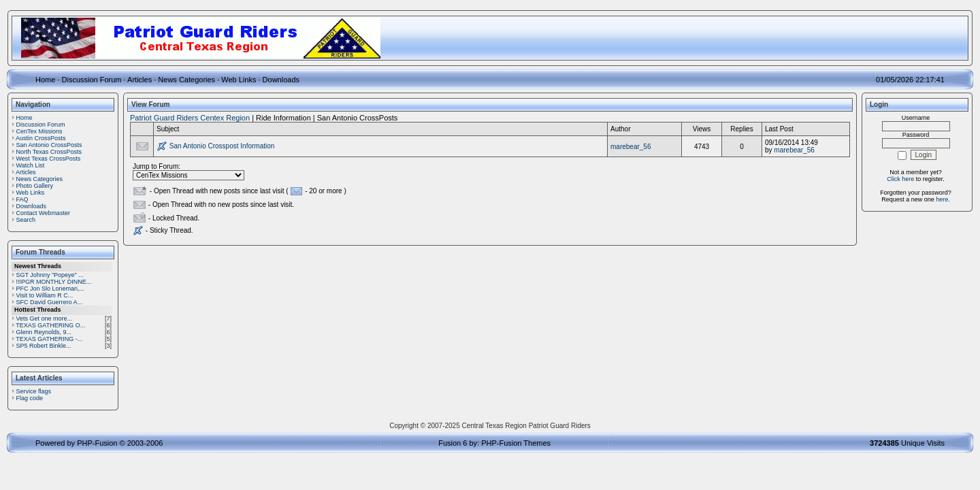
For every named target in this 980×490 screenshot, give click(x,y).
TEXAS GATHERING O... (50, 325)
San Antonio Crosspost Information (222, 146)
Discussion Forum (92, 80)
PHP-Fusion (97, 443)
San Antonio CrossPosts (49, 145)
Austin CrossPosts (41, 138)
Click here (900, 179)
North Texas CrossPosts (49, 152)
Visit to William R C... (45, 295)
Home (45, 80)
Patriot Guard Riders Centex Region (190, 118)
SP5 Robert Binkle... (44, 346)
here (942, 199)
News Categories (186, 80)
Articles (140, 80)
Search (26, 220)
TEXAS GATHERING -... (49, 339)
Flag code (30, 398)
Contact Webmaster (43, 213)
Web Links (239, 80)
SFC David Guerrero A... (50, 302)
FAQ (22, 199)
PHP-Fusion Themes (516, 443)
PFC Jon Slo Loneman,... (51, 289)
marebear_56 (631, 147)
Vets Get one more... (45, 318)
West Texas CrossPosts (49, 159)
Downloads (281, 80)
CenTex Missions (39, 131)
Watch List (31, 165)
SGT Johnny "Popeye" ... (50, 275)
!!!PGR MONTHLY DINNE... (54, 282)
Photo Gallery (35, 186)
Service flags (34, 391)
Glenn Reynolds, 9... (44, 332)
